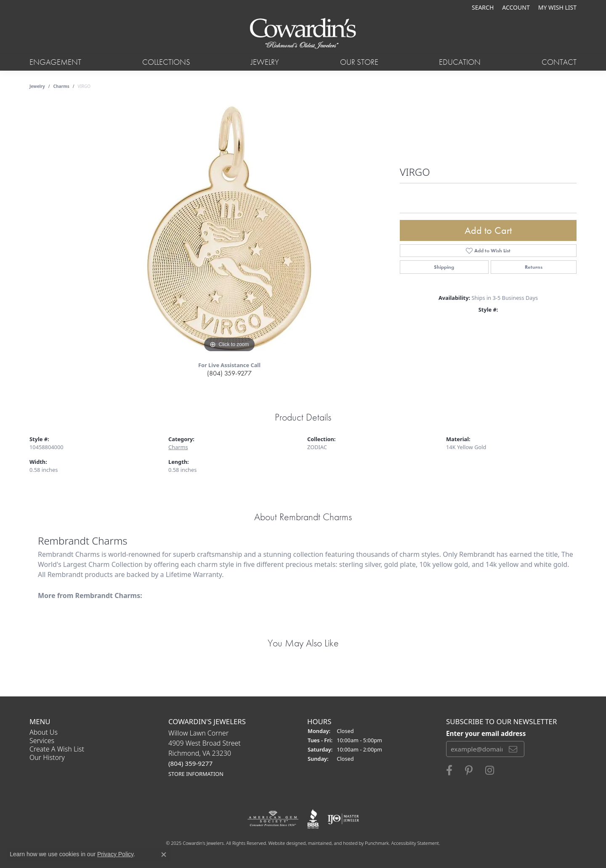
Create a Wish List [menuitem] (57, 749)
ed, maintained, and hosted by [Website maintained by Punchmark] (333, 843)
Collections (166, 62)
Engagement (55, 62)
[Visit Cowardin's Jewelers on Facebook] (449, 770)
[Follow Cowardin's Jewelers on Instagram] (490, 770)
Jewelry (265, 62)
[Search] (483, 7)
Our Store (359, 62)
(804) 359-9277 (229, 373)
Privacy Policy (115, 854)
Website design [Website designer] (284, 843)
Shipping (444, 267)
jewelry (37, 86)
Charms (61, 86)
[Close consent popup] (164, 855)
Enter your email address (486, 733)
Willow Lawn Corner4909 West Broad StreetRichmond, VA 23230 (205, 753)
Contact (559, 62)
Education (460, 62)
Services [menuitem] (42, 741)
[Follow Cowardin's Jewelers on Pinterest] (469, 770)
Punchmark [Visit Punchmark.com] (377, 843)
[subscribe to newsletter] (513, 749)
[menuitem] (273, 819)
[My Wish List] (557, 7)
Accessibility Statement (415, 843)
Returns (534, 267)
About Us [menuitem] (44, 732)
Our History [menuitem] (47, 757)
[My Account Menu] (516, 7)
